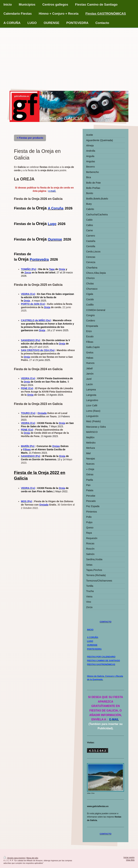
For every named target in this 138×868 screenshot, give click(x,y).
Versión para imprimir (14, 858)
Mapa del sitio (32, 858)
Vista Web (130, 860)
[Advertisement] (69, 54)
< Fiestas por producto (30, 138)
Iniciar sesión (129, 857)
